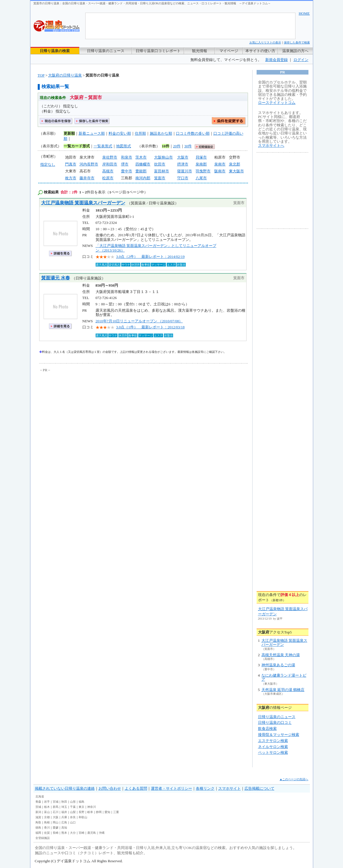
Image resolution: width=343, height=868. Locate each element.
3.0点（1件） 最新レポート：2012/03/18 (150, 327)
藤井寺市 (87, 178)
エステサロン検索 (273, 741)
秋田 (64, 802)
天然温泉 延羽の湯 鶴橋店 (283, 690)
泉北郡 (235, 164)
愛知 (107, 812)
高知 (64, 828)
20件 (177, 146)
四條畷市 (143, 164)
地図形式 (124, 146)
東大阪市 (236, 171)
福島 (82, 802)
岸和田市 (110, 164)
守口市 (183, 178)
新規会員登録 (276, 60)
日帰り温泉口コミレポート (158, 51)
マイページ (229, 51)
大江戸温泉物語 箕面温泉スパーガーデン (83, 203)
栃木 (47, 807)
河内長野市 (89, 164)
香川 (47, 828)
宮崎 (82, 833)
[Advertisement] (92, 416)
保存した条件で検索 (297, 42)
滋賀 (38, 817)
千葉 (73, 807)
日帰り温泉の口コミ (275, 723)
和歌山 (83, 817)
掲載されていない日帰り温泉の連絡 (65, 788)
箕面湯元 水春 (56, 278)
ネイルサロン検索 (273, 747)
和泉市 (127, 157)
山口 (73, 822)
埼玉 (64, 807)
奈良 (73, 817)
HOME (304, 13)
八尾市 (201, 178)
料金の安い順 (120, 133)
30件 (188, 146)
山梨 (73, 812)
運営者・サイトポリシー (171, 788)
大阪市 (183, 157)
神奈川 (92, 807)
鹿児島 (92, 833)
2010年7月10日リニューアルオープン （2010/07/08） (139, 321)
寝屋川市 (185, 171)
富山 (47, 812)
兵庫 (64, 817)
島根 (47, 822)
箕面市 (160, 178)
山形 (73, 802)
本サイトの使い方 (260, 51)
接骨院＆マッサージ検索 (279, 735)
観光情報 (200, 51)
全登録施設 (43, 838)
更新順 (69, 133)
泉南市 (220, 164)
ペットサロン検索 (273, 752)
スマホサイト (230, 788)
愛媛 (56, 828)
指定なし (48, 164)
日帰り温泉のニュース (106, 51)
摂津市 (183, 164)
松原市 (108, 178)
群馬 (56, 807)
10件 (166, 146)
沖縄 (102, 833)
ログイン (301, 60)
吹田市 (160, 164)
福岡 (38, 833)
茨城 (38, 807)
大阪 (56, 817)
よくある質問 (136, 788)
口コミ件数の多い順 (193, 133)
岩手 (47, 802)
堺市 (125, 164)
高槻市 (108, 171)
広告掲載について (259, 788)
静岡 (99, 812)
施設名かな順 (161, 133)
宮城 (56, 802)
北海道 (40, 796)
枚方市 (71, 178)
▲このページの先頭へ (294, 779)
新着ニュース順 (92, 133)
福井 (64, 812)
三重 (116, 812)
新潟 (38, 812)
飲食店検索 (267, 729)
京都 (47, 817)
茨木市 (141, 157)
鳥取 (38, 822)
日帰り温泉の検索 (55, 51)
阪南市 (220, 171)
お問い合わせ (110, 788)
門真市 (71, 164)
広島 (64, 822)
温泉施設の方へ (295, 51)
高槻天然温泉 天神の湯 (281, 655)
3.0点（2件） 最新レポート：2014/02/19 (150, 257)
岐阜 (90, 812)
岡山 (56, 822)
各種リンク (205, 788)
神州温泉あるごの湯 (278, 665)
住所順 (140, 133)
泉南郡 (201, 164)
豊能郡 (141, 171)
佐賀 (47, 833)
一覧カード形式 (77, 146)
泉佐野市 (110, 157)
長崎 (56, 833)
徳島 (38, 828)
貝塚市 (201, 157)
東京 (82, 807)
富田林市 (162, 171)
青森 (38, 802)
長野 (82, 812)
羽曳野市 (203, 171)
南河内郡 (143, 178)
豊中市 (127, 171)
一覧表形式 (103, 146)
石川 (56, 812)
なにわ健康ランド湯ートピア (284, 677)
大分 (73, 833)
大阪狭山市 (163, 157)
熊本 (64, 833)
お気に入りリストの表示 (265, 42)
